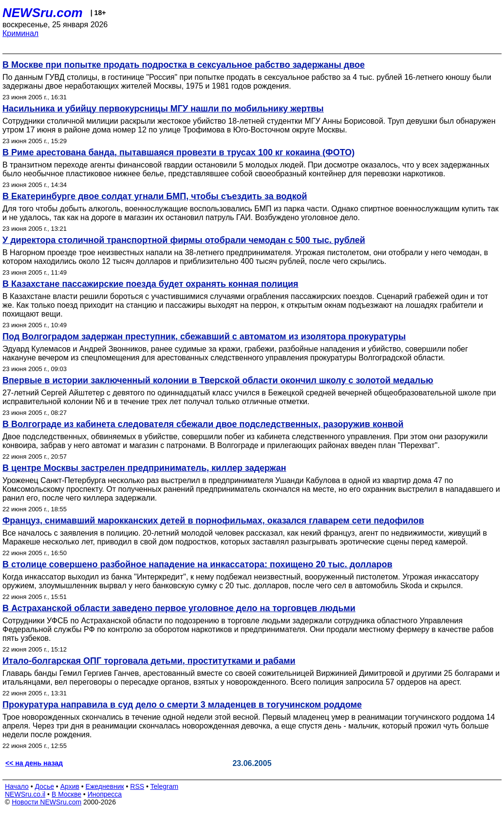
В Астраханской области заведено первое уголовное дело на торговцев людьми (179, 608)
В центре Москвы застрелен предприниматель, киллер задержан (144, 468)
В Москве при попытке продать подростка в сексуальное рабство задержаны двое (184, 65)
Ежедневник (105, 786)
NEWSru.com (43, 13)
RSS (137, 786)
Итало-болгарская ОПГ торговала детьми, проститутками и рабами (149, 661)
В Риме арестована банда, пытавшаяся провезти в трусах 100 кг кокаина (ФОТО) (178, 152)
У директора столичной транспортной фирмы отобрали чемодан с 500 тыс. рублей (184, 240)
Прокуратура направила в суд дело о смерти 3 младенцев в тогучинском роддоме (182, 705)
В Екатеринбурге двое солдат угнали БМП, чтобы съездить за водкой (155, 196)
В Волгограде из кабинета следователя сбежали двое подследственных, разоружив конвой (203, 424)
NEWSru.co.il (25, 794)
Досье (44, 786)
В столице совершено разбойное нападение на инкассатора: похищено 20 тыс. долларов (197, 564)
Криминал (20, 33)
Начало (17, 786)
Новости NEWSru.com (47, 802)
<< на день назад (34, 763)
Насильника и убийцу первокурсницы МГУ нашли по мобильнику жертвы (163, 109)
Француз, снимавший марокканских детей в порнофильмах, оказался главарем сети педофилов (213, 521)
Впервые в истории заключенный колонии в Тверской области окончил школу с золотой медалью (218, 380)
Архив (70, 786)
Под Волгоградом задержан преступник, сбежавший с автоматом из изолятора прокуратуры (204, 336)
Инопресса (105, 794)
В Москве (66, 794)
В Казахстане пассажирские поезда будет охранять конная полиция (150, 284)
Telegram (165, 786)
